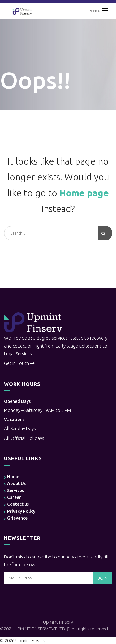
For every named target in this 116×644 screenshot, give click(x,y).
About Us (16, 483)
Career (14, 497)
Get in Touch (17, 363)
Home (13, 477)
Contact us (18, 504)
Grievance (17, 518)
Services (15, 491)
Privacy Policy (21, 511)
